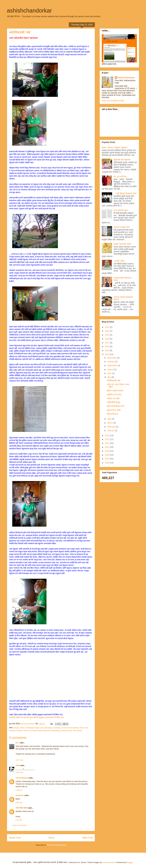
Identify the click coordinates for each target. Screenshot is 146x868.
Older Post (87, 838)
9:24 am (19, 802)
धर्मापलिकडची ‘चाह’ (114, 381)
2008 (107, 455)
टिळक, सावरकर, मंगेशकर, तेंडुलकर (115, 148)
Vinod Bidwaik (22, 778)
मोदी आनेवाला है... (113, 414)
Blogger (130, 862)
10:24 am (19, 772)
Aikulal (16, 728)
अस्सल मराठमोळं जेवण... (122, 227)
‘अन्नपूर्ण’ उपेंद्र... (120, 261)
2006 (107, 463)
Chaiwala (57, 728)
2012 (107, 439)
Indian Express (44, 731)
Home (51, 838)
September (112, 365)
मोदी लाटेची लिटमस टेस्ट (116, 406)
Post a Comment (20, 825)
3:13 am (19, 820)
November (112, 358)
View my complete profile (113, 101)
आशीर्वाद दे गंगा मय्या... (115, 395)
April (109, 419)
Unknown (20, 795)
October (111, 362)
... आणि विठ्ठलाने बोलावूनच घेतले (125, 193)
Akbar (22, 728)
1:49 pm (19, 790)
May (109, 377)
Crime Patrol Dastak (70, 728)
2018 (107, 339)
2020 (107, 331)
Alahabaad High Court (35, 728)
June (110, 373)
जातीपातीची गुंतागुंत (113, 402)
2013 (107, 435)
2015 (107, 351)
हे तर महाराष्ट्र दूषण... (121, 210)
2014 (107, 354)
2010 (107, 447)
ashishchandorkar (29, 11)
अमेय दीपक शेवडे (22, 808)
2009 (107, 451)
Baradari (48, 728)
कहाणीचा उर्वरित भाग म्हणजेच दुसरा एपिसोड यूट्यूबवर (27, 717)
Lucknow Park (66, 731)
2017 (107, 343)
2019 (107, 335)
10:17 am (19, 760)
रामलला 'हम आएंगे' (113, 398)
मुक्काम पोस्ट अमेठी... (114, 410)
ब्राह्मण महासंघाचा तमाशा (122, 244)
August (111, 369)
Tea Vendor (78, 731)
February (111, 427)
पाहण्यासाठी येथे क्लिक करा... (55, 717)
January (111, 431)
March (110, 423)
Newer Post (15, 838)
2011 (107, 443)
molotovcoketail (109, 862)
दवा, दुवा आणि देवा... (121, 177)
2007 (107, 459)
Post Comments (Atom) (57, 845)
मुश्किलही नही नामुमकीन (122, 160)
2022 (107, 327)
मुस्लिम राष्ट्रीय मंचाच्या (115, 391)
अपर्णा (18, 765)
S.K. (17, 743)
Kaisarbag (55, 731)
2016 (107, 347)
